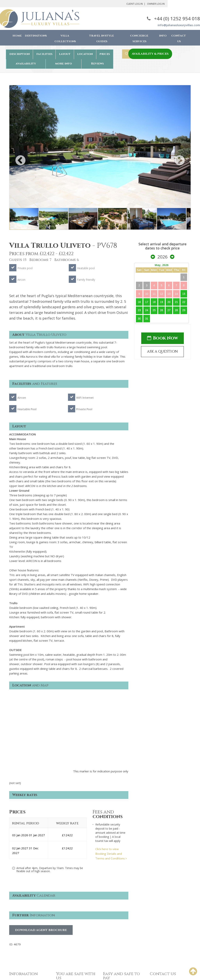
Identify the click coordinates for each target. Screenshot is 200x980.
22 (184, 302)
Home (17, 36)
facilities (44, 54)
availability (26, 64)
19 (162, 302)
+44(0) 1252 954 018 (164, 905)
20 (169, 302)
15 (184, 294)
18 (154, 302)
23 (139, 310)
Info (163, 36)
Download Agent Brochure (41, 852)
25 (154, 310)
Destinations (36, 36)
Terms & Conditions (69, 909)
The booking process (23, 917)
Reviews (97, 64)
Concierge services (22, 923)
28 (176, 310)
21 (176, 302)
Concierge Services (139, 39)
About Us (15, 905)
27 (169, 310)
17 (147, 302)
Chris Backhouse (119, 968)
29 (184, 310)
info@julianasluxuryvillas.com (179, 25)
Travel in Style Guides (102, 39)
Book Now (162, 338)
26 (162, 310)
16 (139, 302)
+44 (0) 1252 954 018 (173, 18)
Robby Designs (119, 972)
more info (63, 64)
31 (147, 319)
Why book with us (21, 911)
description (20, 54)
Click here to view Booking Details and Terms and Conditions (111, 775)
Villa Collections (65, 39)
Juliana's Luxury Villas (34, 968)
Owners (15, 935)
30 (139, 319)
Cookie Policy (65, 921)
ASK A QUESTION (162, 352)
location (85, 54)
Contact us (16, 929)
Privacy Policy (65, 915)
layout (65, 54)
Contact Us (179, 39)
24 (147, 310)
